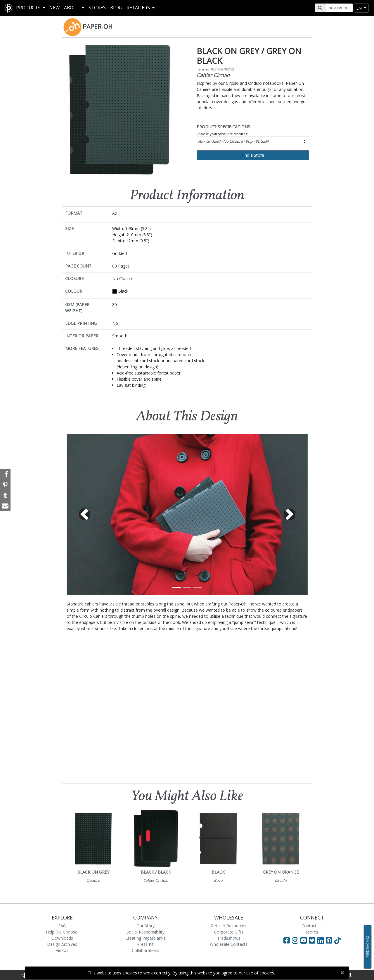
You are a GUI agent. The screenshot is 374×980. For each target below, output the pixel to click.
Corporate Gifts (229, 932)
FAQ (62, 926)
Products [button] (29, 8)
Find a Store (253, 155)
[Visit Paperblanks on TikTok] (337, 940)
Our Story (146, 926)
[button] (85, 514)
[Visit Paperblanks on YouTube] (305, 940)
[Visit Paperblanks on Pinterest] (330, 940)
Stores (97, 8)
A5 (233, 141)
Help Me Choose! (62, 932)
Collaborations (146, 950)
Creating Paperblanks (145, 938)
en (360, 8)
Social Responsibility (146, 932)
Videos (62, 950)
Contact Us (312, 926)
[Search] (338, 8)
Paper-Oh (98, 27)
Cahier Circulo (213, 75)
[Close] (342, 973)
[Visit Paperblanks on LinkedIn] (322, 940)
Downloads (62, 938)
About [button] (72, 8)
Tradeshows (229, 938)
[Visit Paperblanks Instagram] (295, 940)
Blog (116, 8)
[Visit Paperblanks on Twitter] (313, 940)
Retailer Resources (229, 926)
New (54, 8)
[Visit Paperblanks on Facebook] (287, 940)
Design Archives (62, 944)
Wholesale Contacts (229, 944)
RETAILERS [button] (139, 8)
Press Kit (145, 944)
